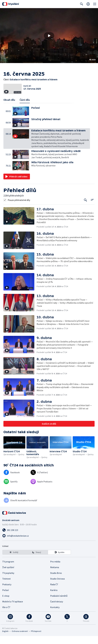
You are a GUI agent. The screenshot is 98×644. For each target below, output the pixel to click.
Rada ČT (54, 592)
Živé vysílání (8, 575)
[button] (49, 36)
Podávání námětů (59, 604)
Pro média (55, 570)
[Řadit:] (92, 208)
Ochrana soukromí (20, 639)
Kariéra (54, 598)
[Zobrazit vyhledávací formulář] (82, 4)
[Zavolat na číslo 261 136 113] (49, 538)
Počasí (6, 598)
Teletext (7, 587)
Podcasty (7, 592)
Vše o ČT (6, 615)
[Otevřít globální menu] (95, 4)
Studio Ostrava (57, 587)
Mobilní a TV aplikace (13, 609)
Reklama (55, 575)
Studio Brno (56, 581)
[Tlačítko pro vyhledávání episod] (85, 208)
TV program (8, 570)
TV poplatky (8, 581)
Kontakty (55, 615)
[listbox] (37, 560)
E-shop (6, 604)
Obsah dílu (9, 108)
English (5, 639)
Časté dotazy (57, 609)
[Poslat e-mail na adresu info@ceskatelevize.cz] (49, 544)
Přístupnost (36, 639)
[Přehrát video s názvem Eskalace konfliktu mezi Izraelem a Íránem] (49, 36)
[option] (14, 560)
